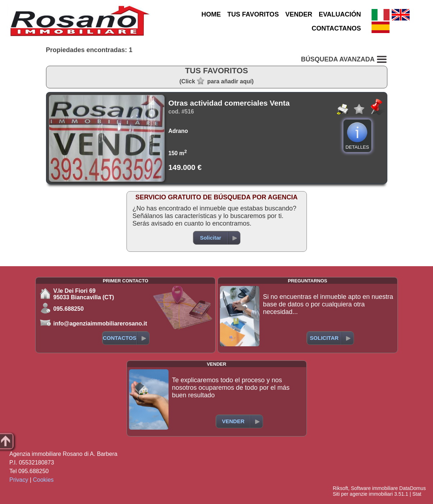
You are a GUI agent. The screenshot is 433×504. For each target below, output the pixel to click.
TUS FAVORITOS (253, 14)
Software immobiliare (374, 488)
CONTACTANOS (336, 28)
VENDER (299, 14)
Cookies (43, 480)
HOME (211, 14)
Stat (417, 494)
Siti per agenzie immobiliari (363, 494)
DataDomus (413, 488)
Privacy (19, 480)
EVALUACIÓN (340, 14)
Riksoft (340, 488)
